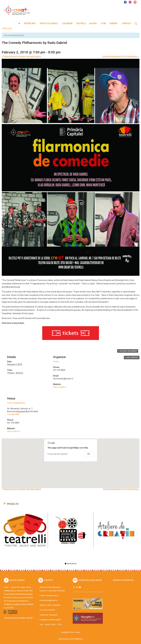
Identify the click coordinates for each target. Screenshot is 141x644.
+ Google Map (13, 414)
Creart (56, 362)
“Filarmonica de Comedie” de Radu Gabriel (21, 57)
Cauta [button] (136, 24)
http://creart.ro (60, 387)
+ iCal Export (132, 358)
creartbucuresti (54, 620)
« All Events (7, 28)
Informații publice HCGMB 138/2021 (18, 618)
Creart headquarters (16, 403)
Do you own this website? (58, 454)
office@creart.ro (52, 596)
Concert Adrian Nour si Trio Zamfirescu (121, 57)
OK (89, 454)
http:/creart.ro (13, 431)
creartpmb (53, 615)
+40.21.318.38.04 (53, 605)
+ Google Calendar (128, 351)
